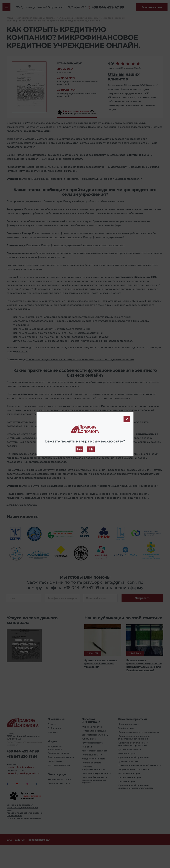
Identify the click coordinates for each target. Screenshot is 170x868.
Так (79, 449)
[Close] (127, 419)
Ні (91, 449)
